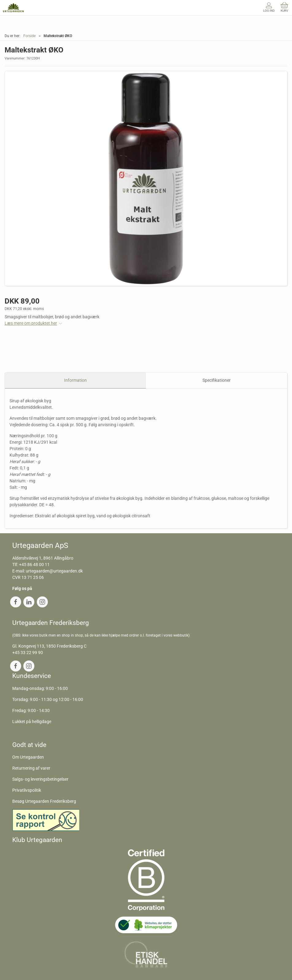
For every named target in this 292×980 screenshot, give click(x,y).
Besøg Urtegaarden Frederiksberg (44, 801)
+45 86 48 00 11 (34, 565)
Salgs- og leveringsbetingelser (40, 779)
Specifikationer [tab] (217, 380)
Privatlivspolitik (27, 790)
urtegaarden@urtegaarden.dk (54, 571)
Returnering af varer (31, 768)
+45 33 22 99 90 (28, 653)
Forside (29, 36)
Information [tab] (75, 380)
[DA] (13, 8)
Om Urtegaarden (28, 757)
